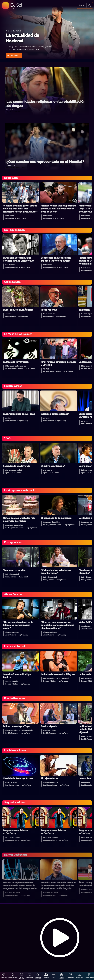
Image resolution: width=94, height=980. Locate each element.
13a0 (54, 977)
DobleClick (4, 977)
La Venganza (71, 977)
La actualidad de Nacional (22, 38)
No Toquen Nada (13, 977)
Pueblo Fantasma (62, 978)
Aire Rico (46, 977)
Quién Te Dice (29, 977)
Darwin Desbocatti (22, 978)
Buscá (81, 5)
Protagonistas (80, 977)
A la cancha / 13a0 (13, 31)
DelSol (16, 5)
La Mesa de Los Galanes (38, 978)
